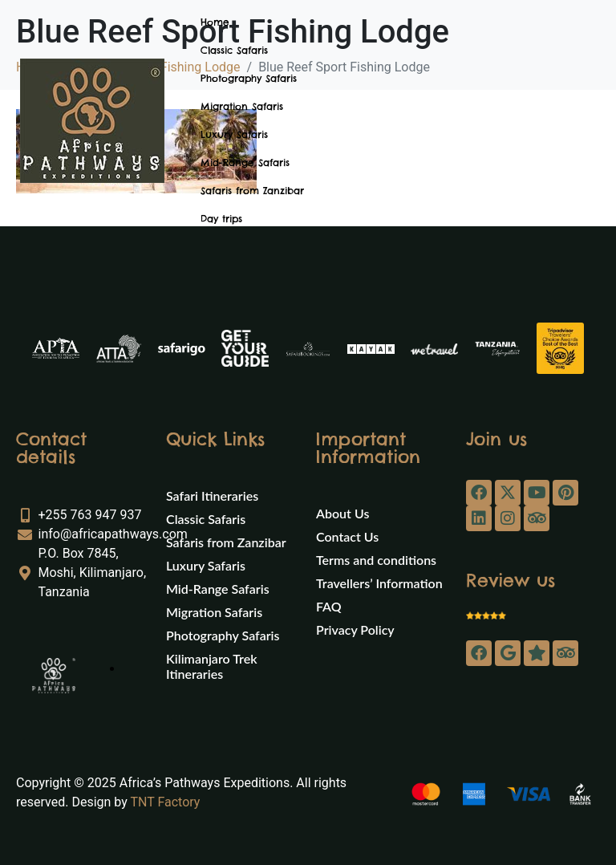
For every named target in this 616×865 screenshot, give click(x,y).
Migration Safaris (242, 106)
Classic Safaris (234, 50)
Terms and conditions (376, 560)
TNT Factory (165, 802)
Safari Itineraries (212, 495)
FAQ (329, 606)
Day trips (221, 219)
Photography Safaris (249, 78)
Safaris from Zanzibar (252, 191)
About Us (342, 513)
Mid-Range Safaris (245, 162)
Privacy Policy (355, 629)
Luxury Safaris (234, 134)
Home (215, 22)
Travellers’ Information (379, 583)
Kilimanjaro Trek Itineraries (211, 666)
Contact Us (347, 536)
